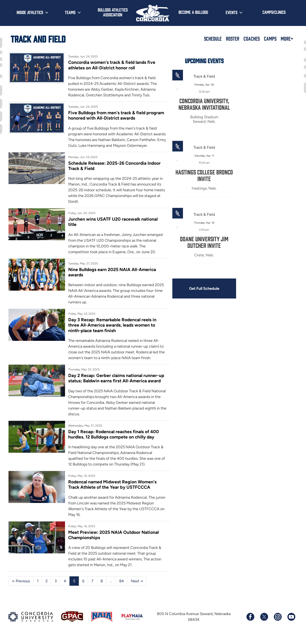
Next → (137, 587)
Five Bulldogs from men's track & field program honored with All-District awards (115, 115)
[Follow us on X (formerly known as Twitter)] (264, 623)
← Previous (21, 587)
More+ (287, 39)
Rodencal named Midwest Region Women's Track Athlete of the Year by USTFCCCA (112, 491)
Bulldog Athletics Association (113, 12)
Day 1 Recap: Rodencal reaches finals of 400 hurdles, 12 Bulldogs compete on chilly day (113, 440)
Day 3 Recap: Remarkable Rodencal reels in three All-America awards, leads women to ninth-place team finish (112, 331)
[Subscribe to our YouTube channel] (291, 623)
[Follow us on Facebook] (250, 623)
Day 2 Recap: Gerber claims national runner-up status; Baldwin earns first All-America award (115, 384)
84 (122, 587)
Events (232, 12)
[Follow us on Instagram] (278, 623)
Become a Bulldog (193, 12)
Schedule (213, 39)
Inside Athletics (30, 12)
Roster (233, 39)
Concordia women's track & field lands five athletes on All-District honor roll (111, 65)
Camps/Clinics (274, 12)
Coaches (252, 39)
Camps (270, 39)
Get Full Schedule (201, 288)
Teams (70, 12)
